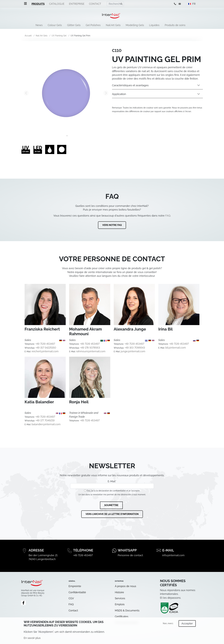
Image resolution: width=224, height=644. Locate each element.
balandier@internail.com (46, 424)
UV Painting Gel (59, 36)
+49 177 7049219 (45, 420)
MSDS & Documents (127, 610)
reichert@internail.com (45, 351)
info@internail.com (173, 555)
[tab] (65, 136)
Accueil (28, 36)
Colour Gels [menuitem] (55, 25)
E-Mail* (112, 484)
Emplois (120, 604)
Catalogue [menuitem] (57, 4)
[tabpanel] (66, 93)
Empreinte (75, 586)
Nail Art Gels (42, 36)
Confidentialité (77, 592)
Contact (73, 610)
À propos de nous (125, 586)
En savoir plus (32, 639)
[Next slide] (106, 93)
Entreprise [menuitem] (77, 4)
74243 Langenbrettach (42, 559)
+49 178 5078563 (90, 348)
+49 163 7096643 (135, 348)
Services (120, 598)
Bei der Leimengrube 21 (43, 555)
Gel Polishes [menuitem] (93, 25)
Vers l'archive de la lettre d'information (112, 514)
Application (119, 94)
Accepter (187, 625)
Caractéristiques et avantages (130, 85)
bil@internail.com (176, 348)
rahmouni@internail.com (91, 351)
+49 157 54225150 (46, 348)
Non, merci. (168, 625)
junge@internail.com (133, 351)
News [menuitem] (39, 25)
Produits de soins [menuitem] (175, 25)
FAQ (168, 216)
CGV (71, 598)
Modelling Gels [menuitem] (135, 25)
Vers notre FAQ (112, 225)
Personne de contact (130, 555)
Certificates (122, 616)
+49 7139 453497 (45, 344)
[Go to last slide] (26, 93)
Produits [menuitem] (38, 4)
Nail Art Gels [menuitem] (113, 25)
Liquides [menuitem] (154, 25)
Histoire (119, 592)
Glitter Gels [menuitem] (74, 25)
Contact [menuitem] (95, 4)
